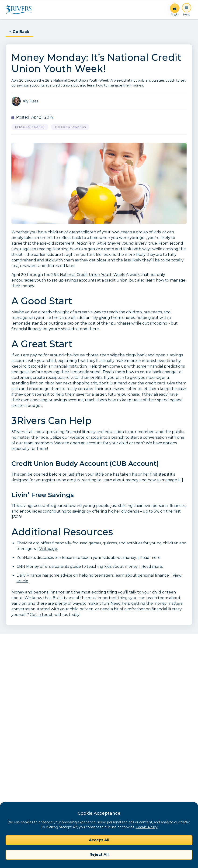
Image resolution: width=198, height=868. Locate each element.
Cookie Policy (147, 827)
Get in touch (42, 615)
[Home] (20, 10)
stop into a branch (108, 437)
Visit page (48, 549)
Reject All (99, 855)
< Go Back (19, 32)
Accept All (99, 840)
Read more (150, 558)
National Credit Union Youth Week (92, 275)
